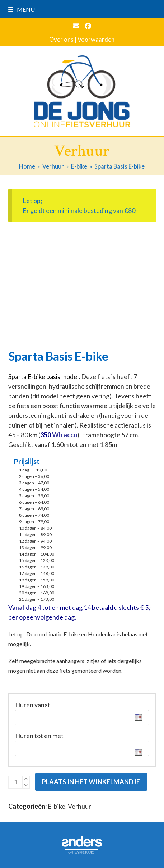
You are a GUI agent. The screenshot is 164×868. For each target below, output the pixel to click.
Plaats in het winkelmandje (91, 782)
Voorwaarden (96, 40)
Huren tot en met (39, 736)
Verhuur (79, 806)
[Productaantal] (15, 782)
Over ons (61, 40)
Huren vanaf (33, 705)
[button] (22, 9)
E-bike (57, 806)
